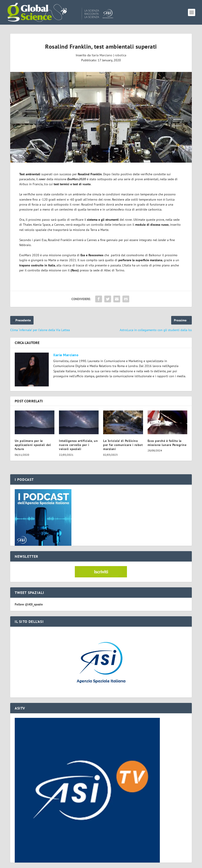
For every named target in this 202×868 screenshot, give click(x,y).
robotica (120, 55)
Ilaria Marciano (102, 55)
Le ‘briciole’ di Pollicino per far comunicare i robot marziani (123, 445)
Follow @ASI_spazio (29, 604)
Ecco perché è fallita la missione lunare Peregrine (167, 443)
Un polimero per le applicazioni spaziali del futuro (33, 445)
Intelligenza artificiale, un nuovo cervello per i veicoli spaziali (78, 445)
